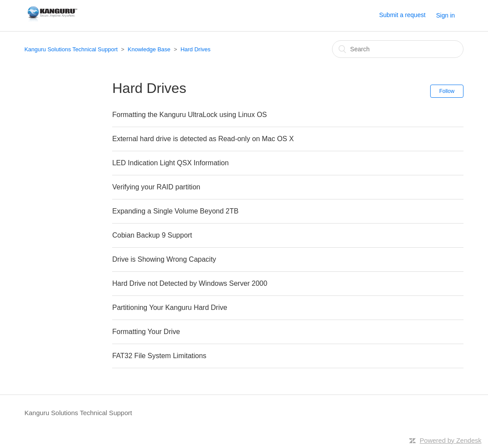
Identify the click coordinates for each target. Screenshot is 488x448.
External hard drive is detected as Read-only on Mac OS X (203, 139)
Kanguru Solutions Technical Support (71, 49)
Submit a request (402, 15)
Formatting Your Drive (146, 332)
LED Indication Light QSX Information (170, 163)
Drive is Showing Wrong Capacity (164, 259)
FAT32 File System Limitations (159, 356)
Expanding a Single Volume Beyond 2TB (175, 211)
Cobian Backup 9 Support (152, 235)
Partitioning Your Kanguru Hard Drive (170, 308)
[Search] (398, 49)
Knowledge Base (149, 49)
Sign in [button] (446, 15)
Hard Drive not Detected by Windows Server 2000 (190, 283)
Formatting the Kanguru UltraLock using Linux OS (189, 115)
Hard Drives (196, 49)
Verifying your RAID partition (156, 187)
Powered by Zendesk (451, 440)
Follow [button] (447, 91)
